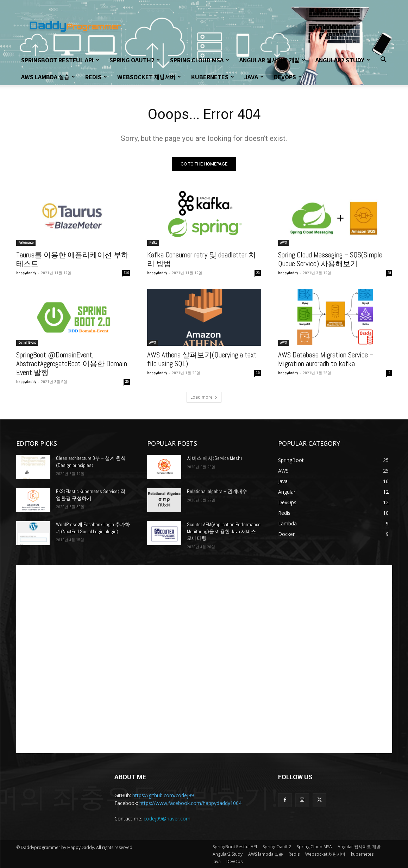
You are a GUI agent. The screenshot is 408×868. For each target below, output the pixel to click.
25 (127, 382)
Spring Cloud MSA (200, 60)
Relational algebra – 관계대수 (217, 491)
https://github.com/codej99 (163, 795)
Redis (96, 77)
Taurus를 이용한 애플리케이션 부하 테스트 (72, 259)
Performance (26, 242)
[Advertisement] (204, 659)
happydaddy (26, 273)
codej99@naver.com (167, 819)
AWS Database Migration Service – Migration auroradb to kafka (326, 359)
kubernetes (213, 77)
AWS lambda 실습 (48, 77)
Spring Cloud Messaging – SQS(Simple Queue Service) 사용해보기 (330, 259)
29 (389, 273)
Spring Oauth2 (135, 60)
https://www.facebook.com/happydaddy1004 (190, 803)
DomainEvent (27, 342)
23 (258, 273)
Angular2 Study (343, 60)
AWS (283, 242)
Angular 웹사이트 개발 (272, 60)
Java (254, 77)
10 (258, 373)
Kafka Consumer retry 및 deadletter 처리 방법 (202, 259)
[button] (384, 60)
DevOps (288, 77)
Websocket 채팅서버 (149, 77)
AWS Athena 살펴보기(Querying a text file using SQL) (202, 359)
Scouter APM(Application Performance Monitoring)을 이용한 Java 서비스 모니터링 (224, 531)
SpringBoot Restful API (60, 60)
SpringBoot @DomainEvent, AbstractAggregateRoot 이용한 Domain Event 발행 (72, 364)
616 (126, 273)
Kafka (153, 242)
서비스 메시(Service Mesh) (215, 458)
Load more (204, 397)
